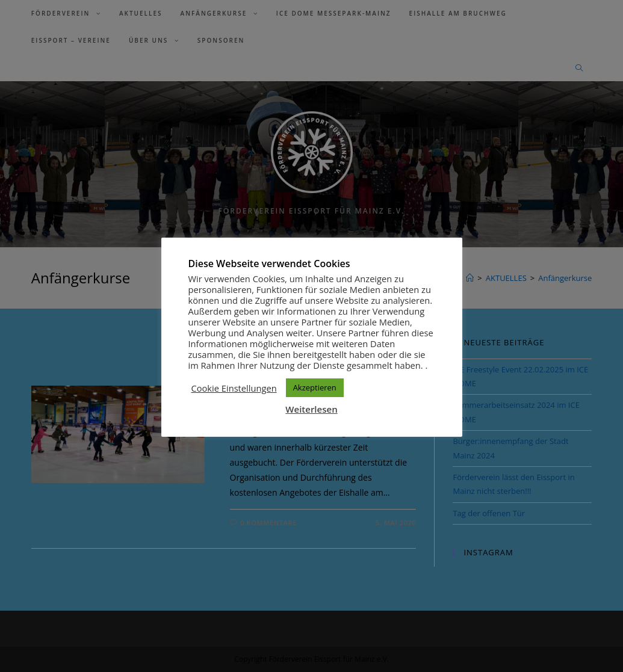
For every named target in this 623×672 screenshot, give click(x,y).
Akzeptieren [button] (315, 387)
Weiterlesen (311, 409)
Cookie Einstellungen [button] (234, 388)
